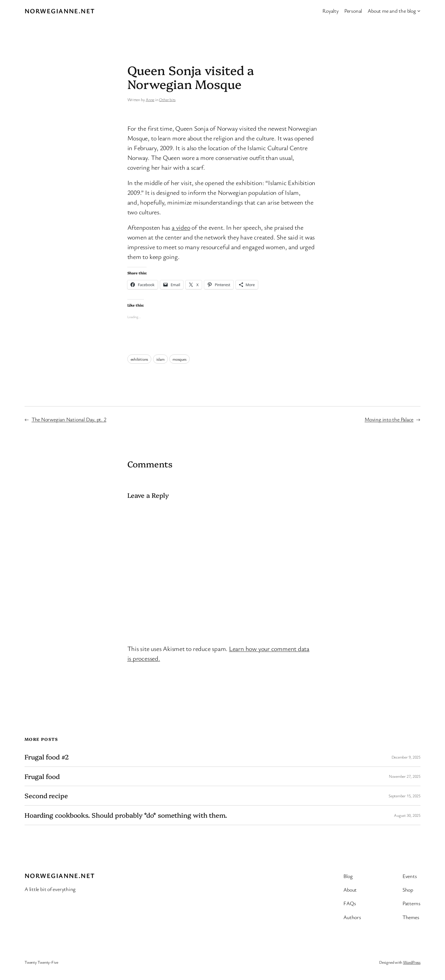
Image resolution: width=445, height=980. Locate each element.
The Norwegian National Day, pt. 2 (69, 419)
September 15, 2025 (405, 796)
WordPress (412, 962)
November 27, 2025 (405, 776)
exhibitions (139, 359)
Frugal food (42, 776)
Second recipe (46, 796)
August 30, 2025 (407, 815)
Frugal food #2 (47, 757)
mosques (179, 359)
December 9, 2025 (406, 757)
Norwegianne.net (60, 11)
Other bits (167, 99)
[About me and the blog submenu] (419, 11)
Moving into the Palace (389, 419)
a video (181, 227)
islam (160, 359)
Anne (150, 99)
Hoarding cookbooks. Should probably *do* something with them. (126, 815)
